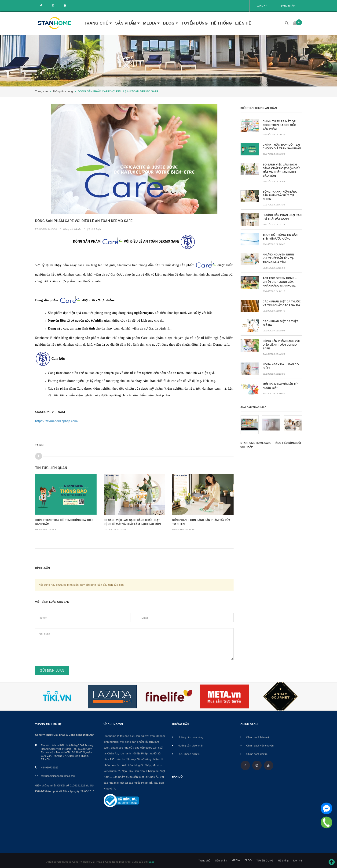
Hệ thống (222, 23)
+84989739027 (50, 768)
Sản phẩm (127, 23)
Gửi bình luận (52, 671)
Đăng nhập (288, 6)
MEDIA (152, 23)
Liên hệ (243, 23)
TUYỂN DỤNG (195, 23)
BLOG (170, 23)
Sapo (151, 862)
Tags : (40, 445)
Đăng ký (262, 6)
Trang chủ (98, 23)
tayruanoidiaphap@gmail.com (58, 776)
